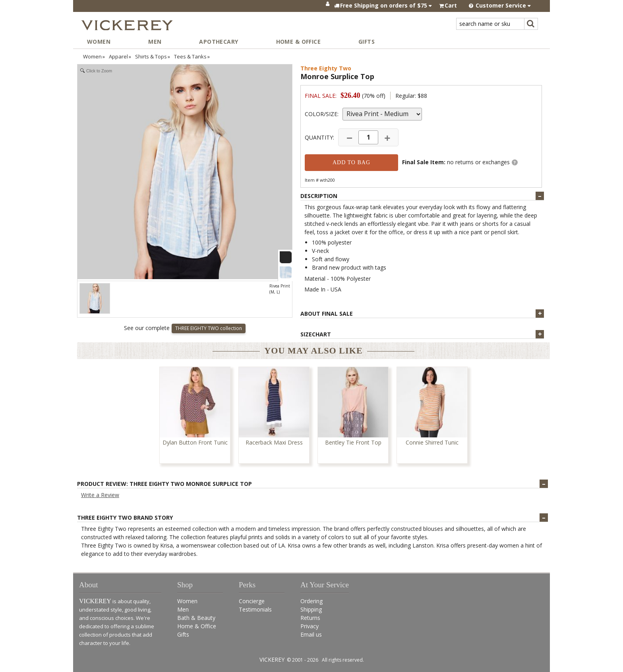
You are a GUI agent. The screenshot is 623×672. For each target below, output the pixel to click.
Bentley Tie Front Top (353, 443)
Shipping (311, 609)
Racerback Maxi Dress (274, 443)
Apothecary (219, 42)
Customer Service (500, 5)
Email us (311, 634)
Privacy (310, 626)
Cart (451, 5)
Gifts (367, 42)
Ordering (311, 601)
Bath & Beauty (196, 618)
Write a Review (100, 495)
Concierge (252, 601)
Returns (310, 618)
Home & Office (298, 42)
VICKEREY (272, 659)
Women (99, 42)
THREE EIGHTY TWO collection (209, 328)
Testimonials (255, 609)
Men (155, 42)
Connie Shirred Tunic (432, 443)
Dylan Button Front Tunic (195, 443)
